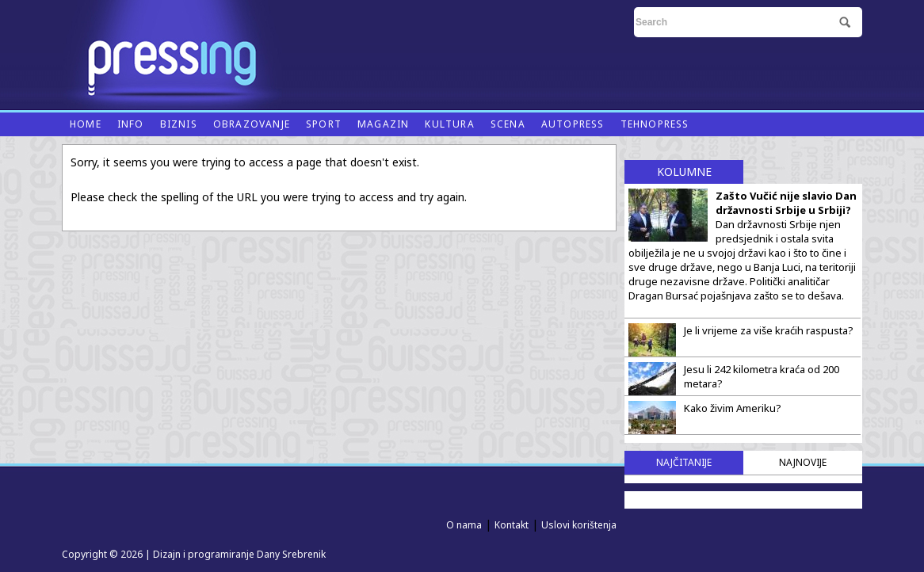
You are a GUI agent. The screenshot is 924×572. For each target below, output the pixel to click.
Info (131, 124)
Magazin (383, 124)
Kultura (449, 124)
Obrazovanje (252, 124)
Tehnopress (655, 124)
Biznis (179, 124)
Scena (508, 124)
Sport (324, 124)
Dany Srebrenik (291, 554)
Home (86, 124)
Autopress (573, 124)
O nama (464, 525)
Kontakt (512, 525)
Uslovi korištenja (579, 525)
